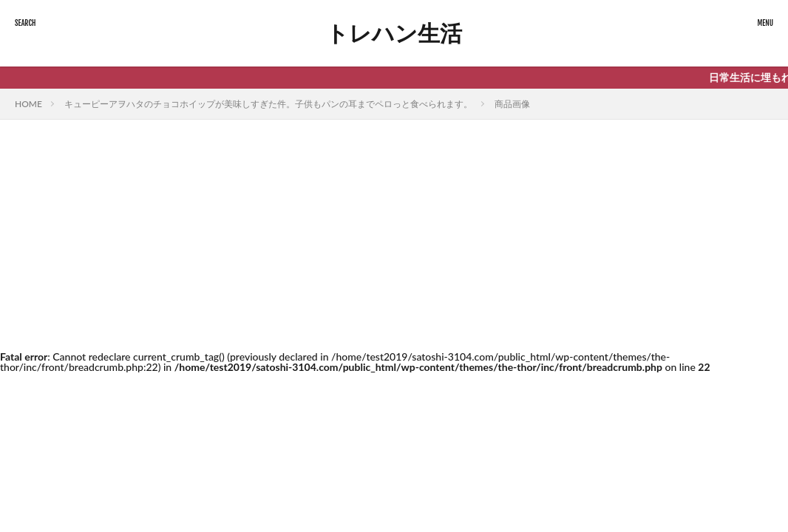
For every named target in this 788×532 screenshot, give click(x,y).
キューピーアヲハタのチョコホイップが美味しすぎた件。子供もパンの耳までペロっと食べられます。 (268, 104)
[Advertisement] (394, 231)
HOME (28, 104)
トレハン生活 (394, 33)
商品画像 (512, 104)
